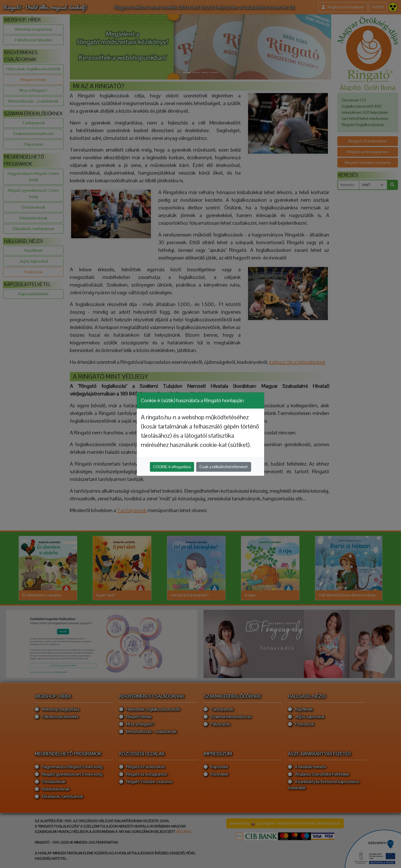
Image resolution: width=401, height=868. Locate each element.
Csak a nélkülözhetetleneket (224, 467)
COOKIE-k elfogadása (172, 467)
